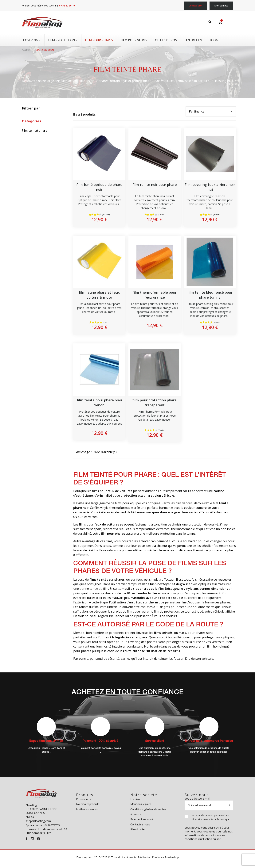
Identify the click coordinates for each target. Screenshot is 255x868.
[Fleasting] (42, 23)
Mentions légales (141, 804)
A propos (136, 814)
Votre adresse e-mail (197, 799)
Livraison (136, 799)
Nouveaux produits (88, 804)
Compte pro (195, 6)
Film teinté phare (35, 131)
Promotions (83, 799)
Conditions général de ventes (148, 809)
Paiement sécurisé (142, 819)
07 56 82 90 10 (67, 6)
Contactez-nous (140, 824)
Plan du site (137, 829)
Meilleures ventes (87, 809)
